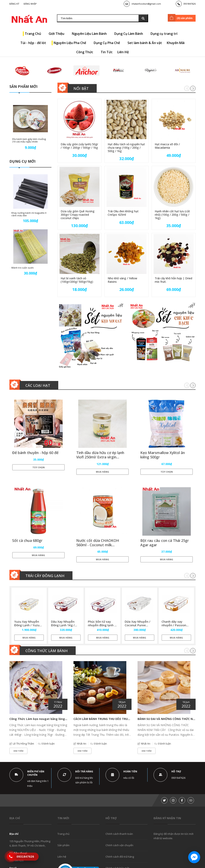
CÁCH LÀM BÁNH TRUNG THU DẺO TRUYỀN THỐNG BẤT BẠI (115, 720)
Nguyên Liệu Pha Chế (71, 43)
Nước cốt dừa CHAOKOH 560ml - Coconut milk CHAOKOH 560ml (98, 545)
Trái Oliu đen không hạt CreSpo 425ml (123, 213)
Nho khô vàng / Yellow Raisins (122, 280)
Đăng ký (14, 4)
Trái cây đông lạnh (45, 576)
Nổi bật (81, 88)
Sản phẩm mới (23, 86)
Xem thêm (18, 752)
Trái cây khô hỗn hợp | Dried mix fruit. (173, 280)
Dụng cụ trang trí (165, 34)
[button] (193, 89)
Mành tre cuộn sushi (23, 268)
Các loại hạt (38, 385)
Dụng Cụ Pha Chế (108, 43)
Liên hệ (62, 858)
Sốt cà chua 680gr (28, 541)
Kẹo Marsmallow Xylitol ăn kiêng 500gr (163, 455)
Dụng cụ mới (22, 162)
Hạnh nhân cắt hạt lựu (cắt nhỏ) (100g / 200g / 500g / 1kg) (172, 215)
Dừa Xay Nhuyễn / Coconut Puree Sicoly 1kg (138, 626)
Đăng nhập (30, 4)
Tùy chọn (39, 468)
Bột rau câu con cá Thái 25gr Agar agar (165, 543)
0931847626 (190, 4)
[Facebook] (182, 801)
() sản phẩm (181, 18)
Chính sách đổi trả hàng (120, 858)
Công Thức (86, 52)
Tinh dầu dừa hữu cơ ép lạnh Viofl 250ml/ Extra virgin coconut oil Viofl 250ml (100, 457)
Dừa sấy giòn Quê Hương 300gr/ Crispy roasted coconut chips (78, 215)
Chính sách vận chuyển (119, 846)
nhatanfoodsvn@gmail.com (146, 4)
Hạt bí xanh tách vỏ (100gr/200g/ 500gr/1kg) (77, 280)
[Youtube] (191, 801)
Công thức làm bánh (47, 652)
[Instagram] (173, 801)
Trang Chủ (34, 34)
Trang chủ (63, 835)
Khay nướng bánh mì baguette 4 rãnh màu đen (29, 214)
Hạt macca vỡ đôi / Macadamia (167, 146)
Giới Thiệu (58, 34)
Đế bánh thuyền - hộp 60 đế (36, 453)
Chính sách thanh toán (119, 835)
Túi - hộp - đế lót (35, 43)
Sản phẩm (63, 846)
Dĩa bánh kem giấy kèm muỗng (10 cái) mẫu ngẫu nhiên (29, 140)
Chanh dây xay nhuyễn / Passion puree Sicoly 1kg (174, 626)
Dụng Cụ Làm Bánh (130, 34)
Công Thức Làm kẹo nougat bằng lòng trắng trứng (46, 720)
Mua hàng (102, 472)
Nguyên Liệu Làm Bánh (91, 34)
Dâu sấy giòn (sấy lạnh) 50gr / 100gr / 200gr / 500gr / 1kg (79, 146)
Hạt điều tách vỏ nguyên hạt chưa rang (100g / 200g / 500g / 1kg (126, 148)
